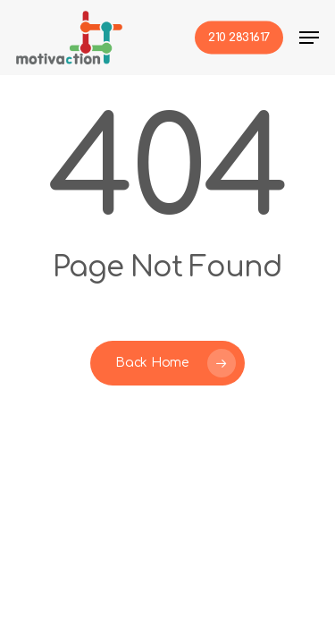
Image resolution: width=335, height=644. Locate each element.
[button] (309, 38)
